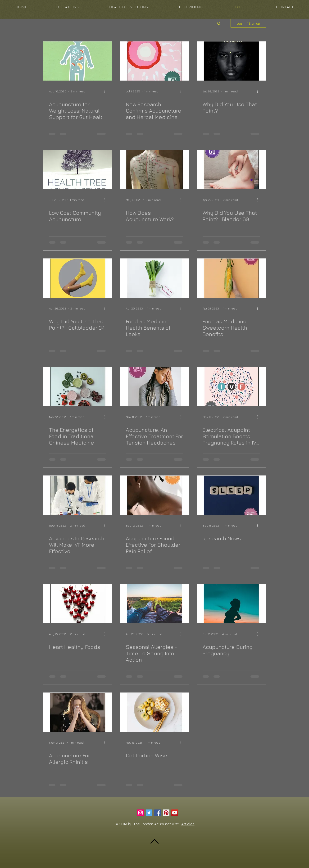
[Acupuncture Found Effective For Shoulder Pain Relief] (154, 495)
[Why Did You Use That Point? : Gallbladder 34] (78, 278)
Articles (188, 824)
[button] (68, 7)
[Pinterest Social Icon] (166, 813)
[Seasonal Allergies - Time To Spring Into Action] (154, 604)
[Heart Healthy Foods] (78, 604)
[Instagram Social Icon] (141, 813)
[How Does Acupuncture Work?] (154, 170)
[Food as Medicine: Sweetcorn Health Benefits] (231, 278)
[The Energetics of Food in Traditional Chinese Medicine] (78, 387)
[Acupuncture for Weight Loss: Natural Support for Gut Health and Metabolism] (78, 61)
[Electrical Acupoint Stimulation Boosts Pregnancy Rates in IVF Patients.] (231, 387)
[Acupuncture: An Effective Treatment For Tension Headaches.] (154, 387)
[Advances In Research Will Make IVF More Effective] (78, 495)
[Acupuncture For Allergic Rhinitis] (78, 712)
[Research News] (231, 495)
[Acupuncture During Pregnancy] (231, 604)
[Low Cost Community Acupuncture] (78, 170)
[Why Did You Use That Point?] (231, 61)
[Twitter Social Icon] (149, 813)
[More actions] (106, 91)
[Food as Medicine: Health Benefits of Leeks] (154, 278)
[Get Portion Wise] (154, 712)
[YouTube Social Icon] (175, 813)
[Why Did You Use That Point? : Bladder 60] (231, 170)
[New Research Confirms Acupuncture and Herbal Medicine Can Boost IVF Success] (154, 61)
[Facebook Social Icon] (158, 813)
